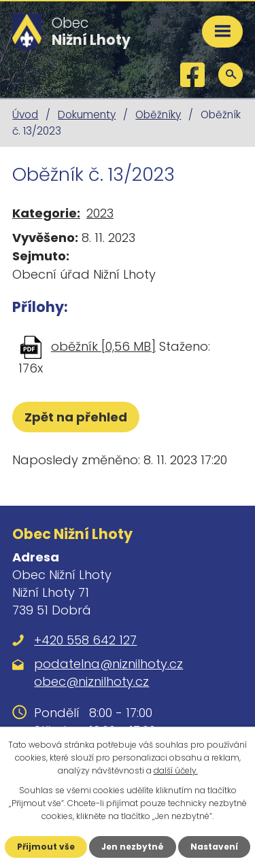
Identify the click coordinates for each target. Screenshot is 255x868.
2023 (100, 213)
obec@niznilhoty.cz (91, 681)
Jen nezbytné (133, 847)
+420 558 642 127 (85, 640)
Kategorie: (46, 213)
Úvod (25, 115)
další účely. (176, 770)
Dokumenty (87, 115)
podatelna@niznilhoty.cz (108, 664)
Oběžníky (158, 115)
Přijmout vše (46, 847)
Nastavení (214, 847)
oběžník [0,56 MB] (103, 346)
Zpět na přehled (76, 417)
